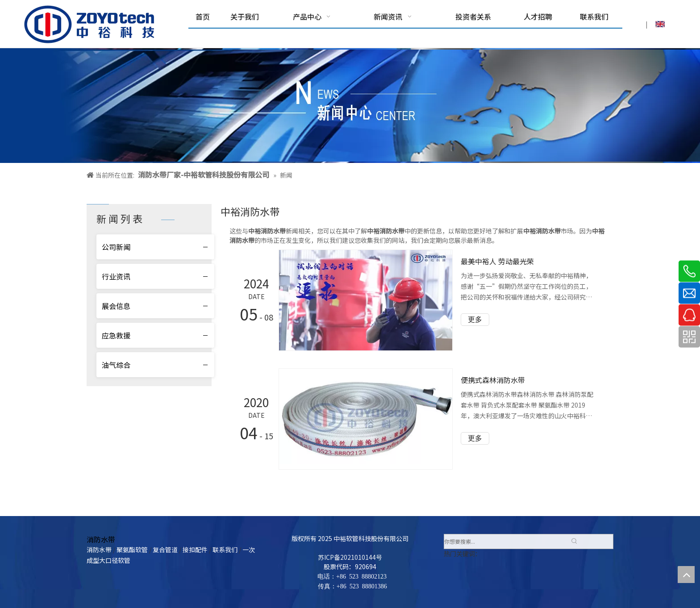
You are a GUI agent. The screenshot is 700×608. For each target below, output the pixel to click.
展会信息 (116, 306)
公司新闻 (116, 247)
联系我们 (225, 550)
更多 (475, 319)
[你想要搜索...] (506, 541)
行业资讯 (116, 276)
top (686, 575)
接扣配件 (195, 550)
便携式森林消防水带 (493, 380)
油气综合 (116, 365)
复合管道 (165, 550)
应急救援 (116, 335)
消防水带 (99, 550)
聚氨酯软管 (132, 550)
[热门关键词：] (574, 541)
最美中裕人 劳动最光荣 (497, 261)
